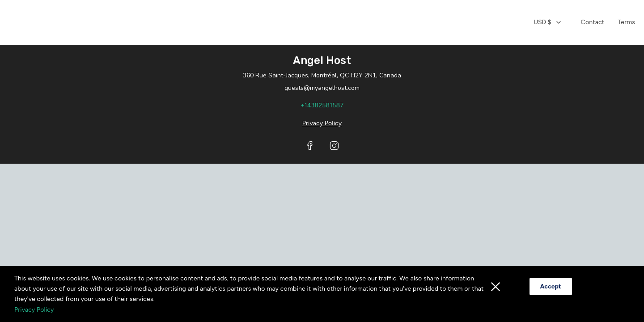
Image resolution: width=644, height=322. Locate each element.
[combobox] (548, 22)
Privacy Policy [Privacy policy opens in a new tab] (322, 123)
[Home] (318, 22)
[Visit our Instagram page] (334, 146)
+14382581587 (322, 105)
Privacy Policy (34, 310)
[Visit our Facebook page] (310, 146)
